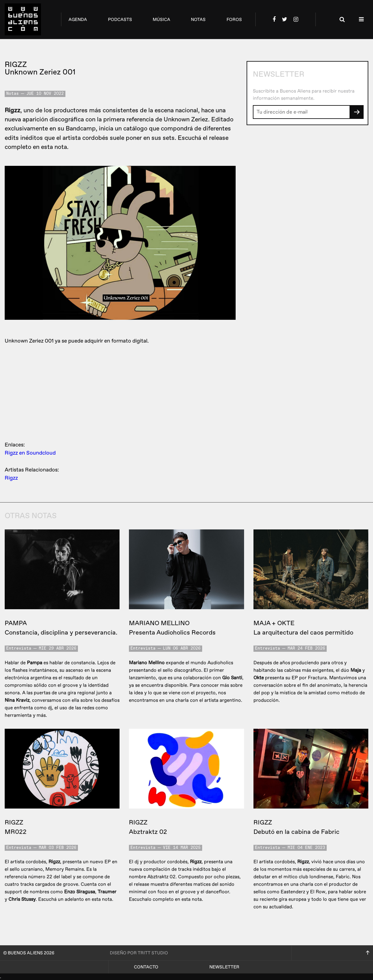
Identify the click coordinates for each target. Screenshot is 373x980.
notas (198, 20)
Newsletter (224, 967)
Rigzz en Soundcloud (30, 453)
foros (234, 20)
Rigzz (11, 478)
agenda (78, 20)
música (161, 20)
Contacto (146, 967)
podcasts (120, 20)
